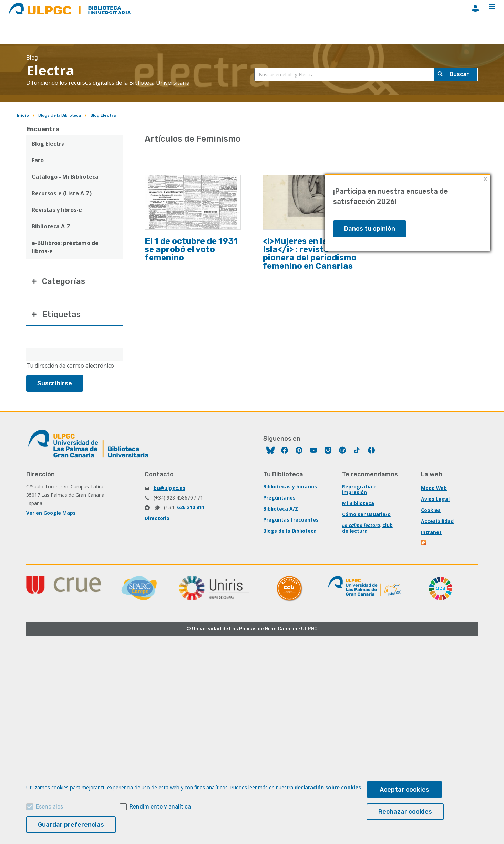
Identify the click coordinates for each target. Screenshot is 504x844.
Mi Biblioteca (358, 505)
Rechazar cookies (405, 812)
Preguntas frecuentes (291, 521)
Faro (38, 160)
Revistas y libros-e (57, 210)
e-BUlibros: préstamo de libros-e (65, 247)
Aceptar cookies (404, 790)
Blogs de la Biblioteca (60, 115)
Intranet (431, 533)
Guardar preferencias (71, 825)
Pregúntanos (279, 499)
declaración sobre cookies (328, 787)
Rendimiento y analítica (160, 807)
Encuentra (43, 129)
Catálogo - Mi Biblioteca (65, 177)
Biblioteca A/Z (281, 510)
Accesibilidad (437, 522)
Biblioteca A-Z (51, 226)
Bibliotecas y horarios (290, 488)
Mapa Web (434, 489)
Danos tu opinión (370, 229)
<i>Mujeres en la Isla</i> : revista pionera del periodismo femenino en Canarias (310, 254)
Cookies (431, 511)
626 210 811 (191, 509)
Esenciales (49, 807)
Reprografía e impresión (359, 491)
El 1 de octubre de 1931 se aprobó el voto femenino (191, 249)
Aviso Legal (435, 500)
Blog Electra (103, 115)
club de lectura (367, 529)
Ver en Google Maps (51, 514)
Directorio (157, 520)
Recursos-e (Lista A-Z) (62, 193)
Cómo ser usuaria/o (366, 516)
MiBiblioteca (475, 8)
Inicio (23, 115)
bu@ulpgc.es (169, 489)
